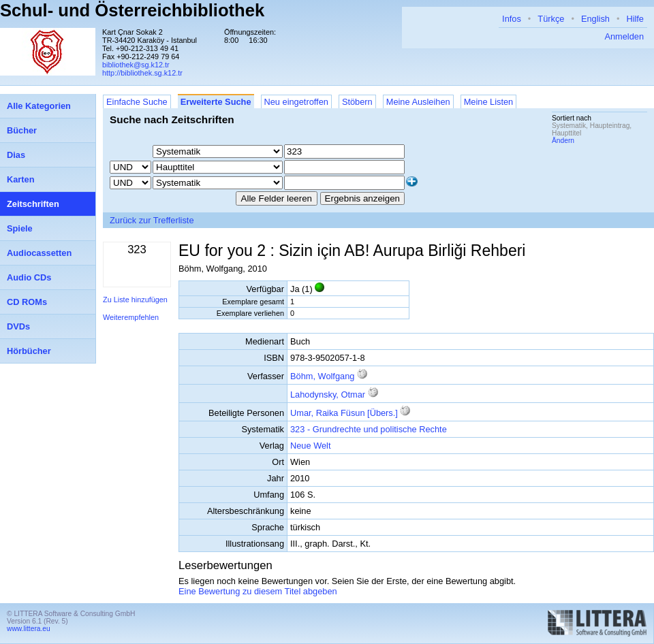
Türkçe (551, 19)
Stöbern (357, 102)
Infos (512, 19)
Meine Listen (489, 102)
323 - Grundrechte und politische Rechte (369, 429)
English (595, 19)
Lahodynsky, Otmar (328, 395)
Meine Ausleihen (418, 102)
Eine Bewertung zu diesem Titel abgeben (258, 591)
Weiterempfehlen (131, 317)
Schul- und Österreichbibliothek (132, 10)
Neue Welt (311, 446)
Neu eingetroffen (296, 102)
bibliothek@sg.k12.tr (136, 65)
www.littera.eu (29, 629)
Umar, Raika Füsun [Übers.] (344, 413)
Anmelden (624, 36)
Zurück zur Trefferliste (152, 220)
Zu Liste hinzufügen (135, 300)
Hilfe (635, 19)
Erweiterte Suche (216, 102)
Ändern (563, 141)
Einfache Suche (137, 102)
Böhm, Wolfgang (322, 376)
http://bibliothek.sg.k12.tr (142, 73)
